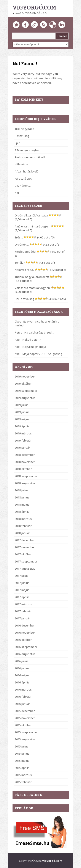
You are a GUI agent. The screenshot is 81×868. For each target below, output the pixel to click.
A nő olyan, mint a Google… (33, 226)
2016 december (25, 625)
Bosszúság (22, 136)
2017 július (21, 576)
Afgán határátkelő (27, 171)
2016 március (23, 689)
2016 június (22, 668)
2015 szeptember (26, 732)
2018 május (22, 505)
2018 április (22, 512)
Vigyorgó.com (34, 8)
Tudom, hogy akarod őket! (32, 277)
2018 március (23, 519)
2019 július (21, 405)
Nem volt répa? (25, 270)
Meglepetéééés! (25, 252)
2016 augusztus (25, 654)
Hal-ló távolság (24, 299)
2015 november (25, 718)
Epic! (18, 143)
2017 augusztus (25, 569)
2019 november (25, 376)
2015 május (22, 761)
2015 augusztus (25, 739)
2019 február (23, 440)
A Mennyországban (28, 150)
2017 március (23, 604)
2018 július (21, 490)
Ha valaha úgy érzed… (39, 332)
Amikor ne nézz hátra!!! (30, 157)
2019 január (22, 448)
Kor (17, 193)
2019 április (22, 426)
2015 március (23, 775)
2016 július (21, 661)
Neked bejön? (32, 340)
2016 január (22, 704)
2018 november (25, 462)
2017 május (22, 590)
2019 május (22, 419)
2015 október (23, 725)
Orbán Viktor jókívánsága (31, 215)
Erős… (19, 237)
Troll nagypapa (25, 129)
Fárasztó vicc (23, 179)
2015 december (25, 711)
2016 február (23, 697)
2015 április (22, 768)
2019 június (22, 412)
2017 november (25, 547)
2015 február (23, 782)
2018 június (22, 497)
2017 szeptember (26, 561)
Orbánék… (22, 244)
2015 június (22, 754)
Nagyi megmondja (34, 347)
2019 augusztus (25, 398)
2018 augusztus (25, 483)
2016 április (22, 682)
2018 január (22, 533)
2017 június (22, 583)
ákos (18, 321)
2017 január (22, 618)
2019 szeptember (26, 391)
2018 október (23, 469)
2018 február (23, 526)
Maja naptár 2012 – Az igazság (42, 354)
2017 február (23, 611)
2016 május (22, 675)
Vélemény (21, 164)
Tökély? (20, 263)
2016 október (23, 640)
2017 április (22, 597)
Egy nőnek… (23, 186)
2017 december (25, 540)
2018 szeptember (26, 476)
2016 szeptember (26, 647)
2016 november (25, 633)
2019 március (23, 433)
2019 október (23, 384)
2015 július (21, 746)
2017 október (23, 554)
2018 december (25, 455)
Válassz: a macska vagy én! (33, 288)
